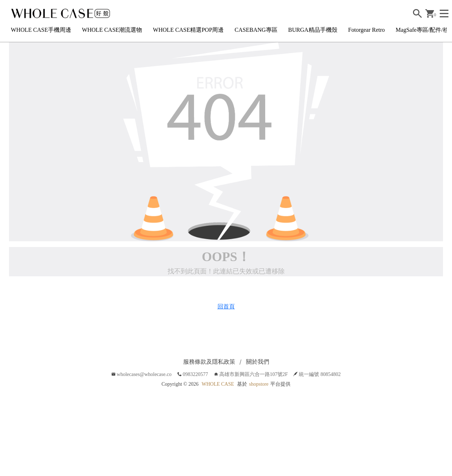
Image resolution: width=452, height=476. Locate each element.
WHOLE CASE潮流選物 (112, 30)
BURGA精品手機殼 (313, 30)
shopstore (259, 384)
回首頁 (226, 306)
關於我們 (258, 362)
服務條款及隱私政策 (209, 362)
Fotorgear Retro (367, 30)
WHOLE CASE (218, 384)
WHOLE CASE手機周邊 (41, 30)
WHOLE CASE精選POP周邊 (188, 30)
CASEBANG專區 (256, 30)
